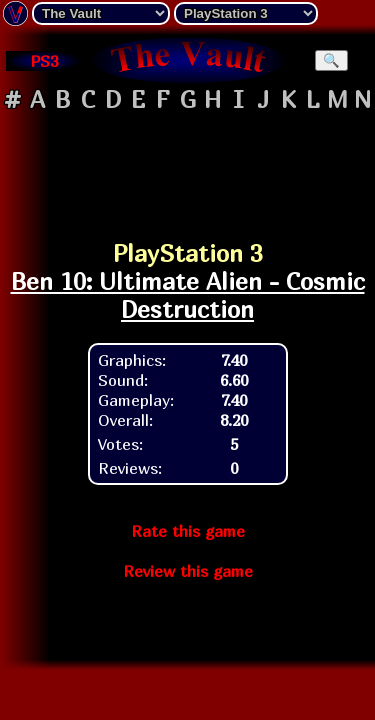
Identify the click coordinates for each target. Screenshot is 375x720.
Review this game (188, 571)
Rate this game (188, 531)
